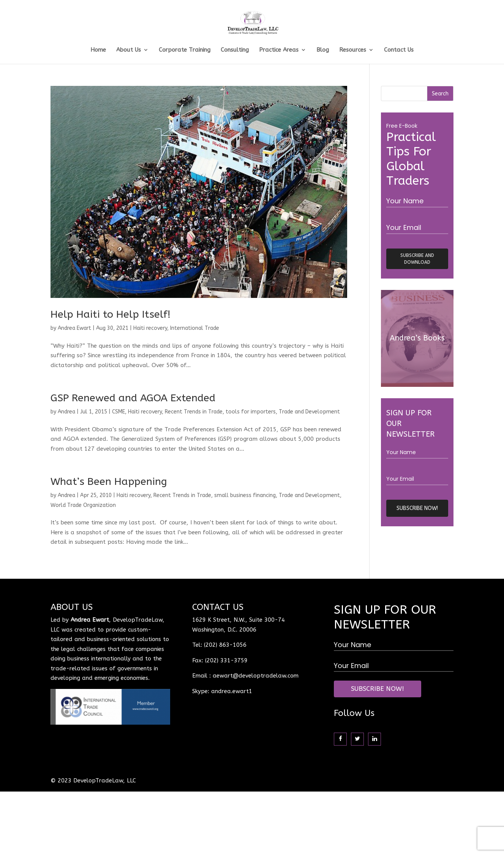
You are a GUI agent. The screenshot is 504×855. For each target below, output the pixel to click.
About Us (129, 50)
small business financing (245, 495)
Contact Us (399, 50)
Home (98, 50)
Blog (323, 50)
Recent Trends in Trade (194, 412)
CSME (118, 412)
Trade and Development (309, 412)
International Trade (195, 328)
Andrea (66, 412)
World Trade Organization (83, 505)
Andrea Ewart (74, 328)
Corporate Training (185, 50)
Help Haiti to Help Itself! (111, 314)
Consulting (235, 50)
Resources (353, 50)
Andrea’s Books (417, 338)
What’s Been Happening (109, 481)
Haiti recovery (150, 328)
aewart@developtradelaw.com (256, 676)
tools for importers (251, 412)
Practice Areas (279, 50)
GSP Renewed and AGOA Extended (133, 398)
